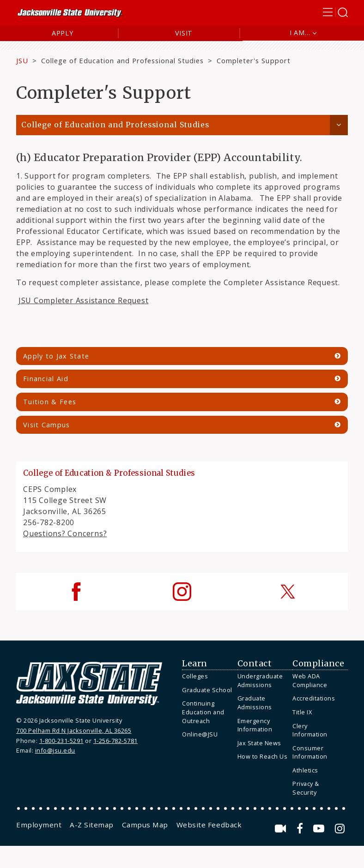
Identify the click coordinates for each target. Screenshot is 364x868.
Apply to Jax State (56, 356)
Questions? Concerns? (65, 533)
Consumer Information (310, 752)
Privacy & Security (306, 788)
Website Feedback (209, 825)
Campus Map (145, 825)
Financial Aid (46, 379)
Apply (63, 33)
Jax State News (259, 743)
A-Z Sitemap (92, 825)
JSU (22, 60)
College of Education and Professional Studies (122, 60)
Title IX (302, 712)
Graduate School (207, 690)
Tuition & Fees (50, 402)
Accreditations (314, 698)
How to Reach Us (263, 756)
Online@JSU (200, 734)
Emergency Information (255, 725)
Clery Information (310, 730)
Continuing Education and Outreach (203, 712)
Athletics (305, 770)
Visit (184, 33)
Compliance (318, 664)
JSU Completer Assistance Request (84, 300)
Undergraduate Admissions (260, 680)
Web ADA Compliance (310, 680)
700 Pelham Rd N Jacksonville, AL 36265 (74, 730)
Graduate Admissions (255, 703)
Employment (39, 825)
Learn (195, 664)
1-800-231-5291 (61, 741)
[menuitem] (207, 676)
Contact (255, 664)
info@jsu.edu (55, 750)
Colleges (195, 676)
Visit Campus (47, 425)
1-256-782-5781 (115, 741)
